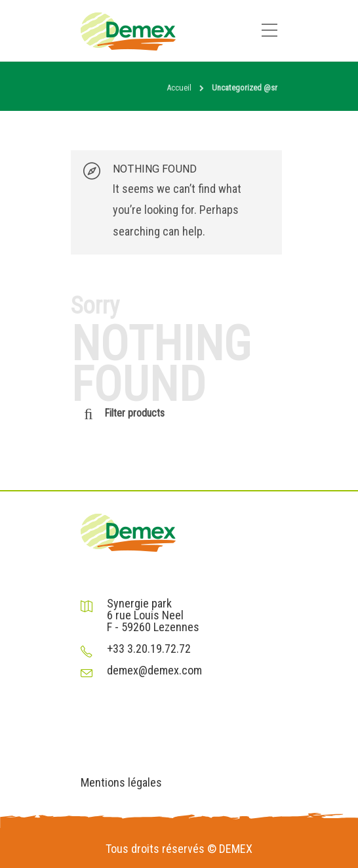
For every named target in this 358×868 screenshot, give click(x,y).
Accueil (179, 88)
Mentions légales (121, 783)
